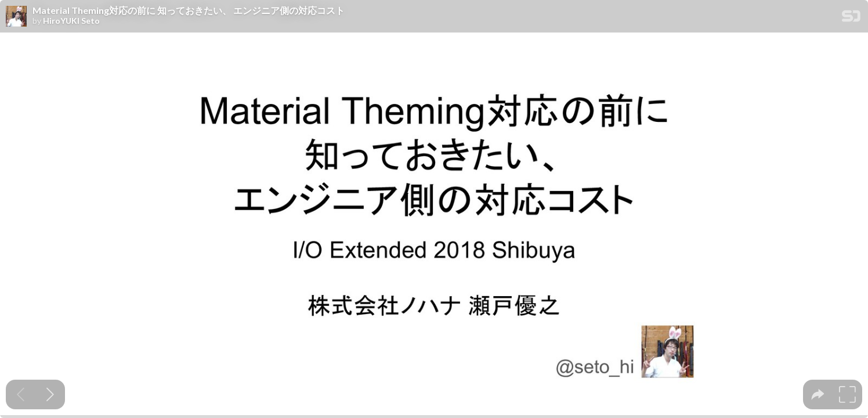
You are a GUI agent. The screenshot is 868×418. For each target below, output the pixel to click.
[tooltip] (818, 394)
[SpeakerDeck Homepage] (851, 18)
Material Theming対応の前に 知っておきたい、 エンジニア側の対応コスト (189, 10)
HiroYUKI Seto (71, 21)
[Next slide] (50, 394)
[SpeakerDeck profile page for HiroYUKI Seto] (16, 17)
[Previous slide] (21, 394)
